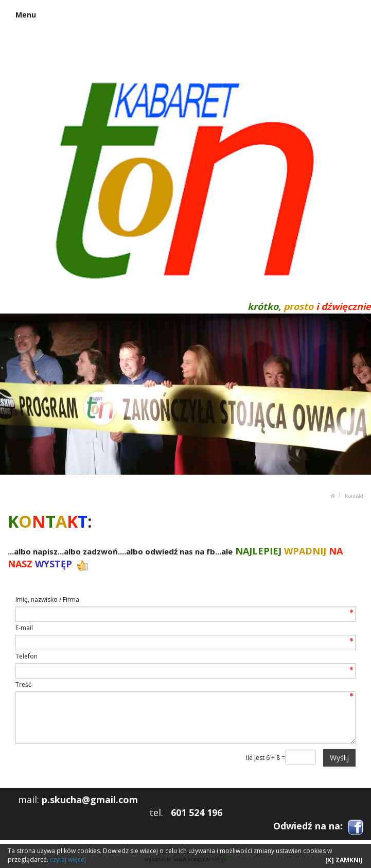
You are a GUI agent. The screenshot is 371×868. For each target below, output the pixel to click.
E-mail (24, 628)
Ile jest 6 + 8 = (266, 758)
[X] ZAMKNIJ (344, 860)
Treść (23, 684)
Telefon (26, 656)
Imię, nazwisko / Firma (47, 600)
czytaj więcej (68, 860)
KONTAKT (354, 496)
